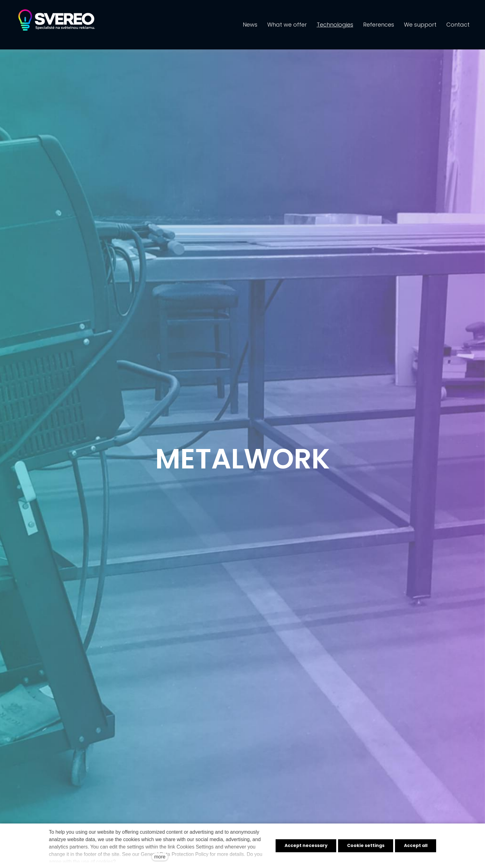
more (160, 857)
